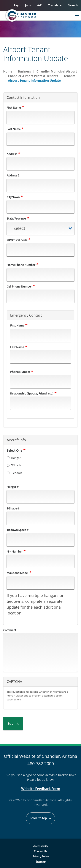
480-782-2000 (41, 764)
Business (24, 71)
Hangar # (13, 487)
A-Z (39, 5)
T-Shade (14, 465)
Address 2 (13, 175)
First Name (14, 108)
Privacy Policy (40, 856)
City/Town (13, 197)
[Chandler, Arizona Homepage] (29, 15)
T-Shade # (13, 508)
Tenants (70, 76)
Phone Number (20, 372)
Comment (10, 630)
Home (8, 71)
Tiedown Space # (17, 530)
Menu (76, 15)
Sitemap (41, 862)
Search (73, 5)
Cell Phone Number (19, 286)
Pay (16, 5)
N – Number (15, 551)
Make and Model (17, 573)
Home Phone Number (21, 265)
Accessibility (41, 846)
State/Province (16, 218)
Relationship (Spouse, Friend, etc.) (32, 393)
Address (12, 154)
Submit (13, 723)
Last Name (14, 129)
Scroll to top (41, 818)
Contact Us (40, 851)
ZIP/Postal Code (17, 240)
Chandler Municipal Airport (57, 71)
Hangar (14, 458)
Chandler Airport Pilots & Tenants (33, 76)
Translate (55, 5)
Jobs (28, 5)
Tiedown (14, 473)
